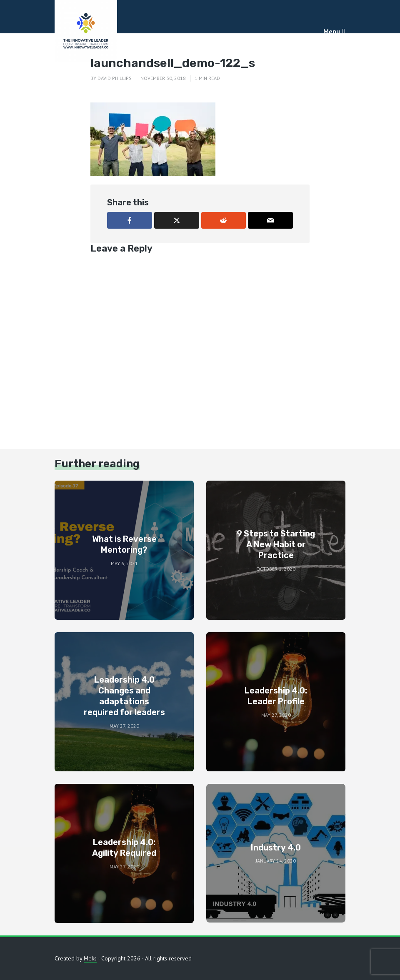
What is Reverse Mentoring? (124, 544)
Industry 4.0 (276, 848)
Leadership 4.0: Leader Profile (276, 696)
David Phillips (115, 78)
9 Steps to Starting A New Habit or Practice (276, 544)
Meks (90, 958)
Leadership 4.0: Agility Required (124, 848)
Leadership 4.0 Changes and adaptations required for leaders (124, 696)
